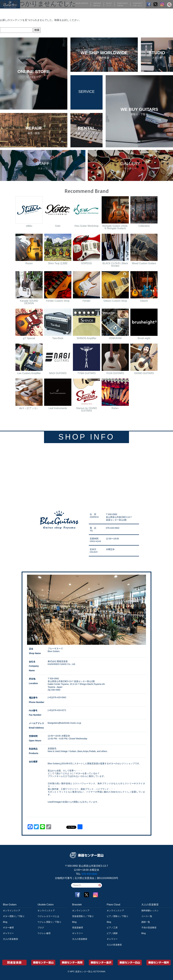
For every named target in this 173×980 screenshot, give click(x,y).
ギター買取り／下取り (14, 916)
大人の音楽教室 (11, 939)
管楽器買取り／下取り (83, 916)
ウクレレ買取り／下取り (49, 922)
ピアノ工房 (112, 928)
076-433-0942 (89, 874)
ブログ (41, 928)
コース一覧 (147, 916)
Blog (5, 922)
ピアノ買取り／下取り (118, 916)
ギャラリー (8, 933)
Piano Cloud (113, 905)
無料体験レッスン (150, 911)
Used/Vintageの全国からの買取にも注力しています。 (74, 802)
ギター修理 (8, 928)
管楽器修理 (78, 928)
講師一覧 (146, 922)
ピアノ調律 (112, 933)
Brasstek (77, 905)
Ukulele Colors (46, 905)
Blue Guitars (10, 905)
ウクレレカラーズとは (48, 916)
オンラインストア (12, 911)
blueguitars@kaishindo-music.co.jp (64, 723)
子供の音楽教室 (149, 928)
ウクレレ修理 (44, 933)
